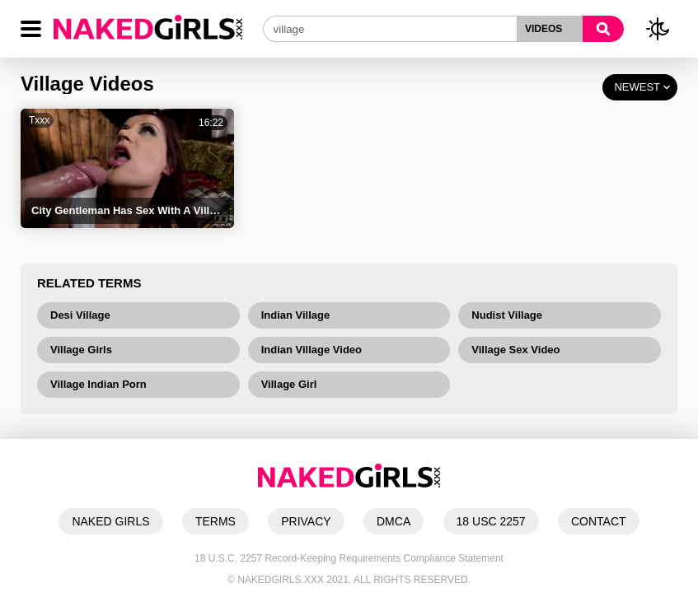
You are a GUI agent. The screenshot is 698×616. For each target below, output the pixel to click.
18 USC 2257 (491, 521)
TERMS (215, 521)
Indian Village (296, 315)
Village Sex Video (515, 350)
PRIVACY (306, 521)
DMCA (394, 521)
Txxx (39, 120)
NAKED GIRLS (110, 521)
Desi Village (80, 315)
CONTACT (599, 521)
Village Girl (289, 384)
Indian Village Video (312, 350)
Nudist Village (507, 315)
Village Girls (81, 350)
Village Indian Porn (98, 384)
